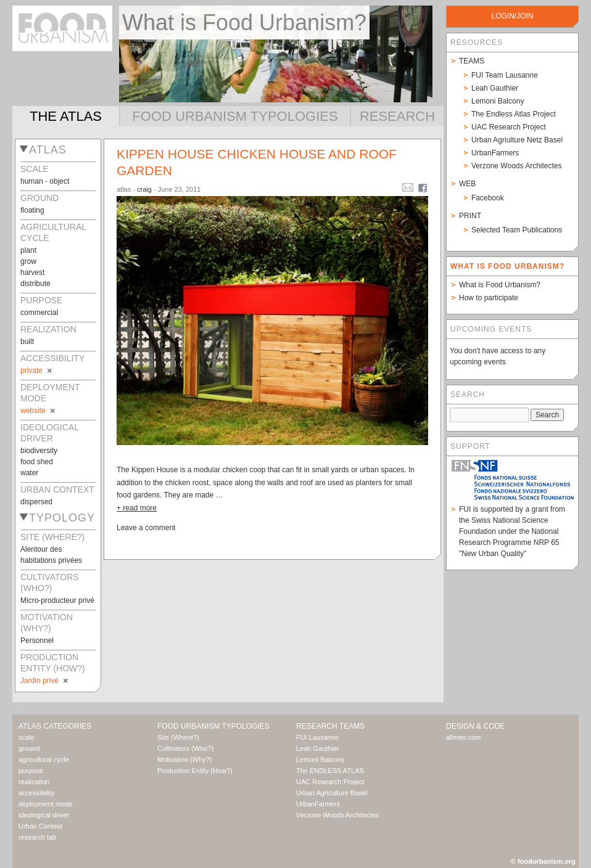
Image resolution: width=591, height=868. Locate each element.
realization (34, 782)
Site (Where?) (178, 737)
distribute (35, 284)
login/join (512, 16)
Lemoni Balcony (498, 101)
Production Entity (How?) (195, 771)
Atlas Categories (55, 726)
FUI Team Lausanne (505, 75)
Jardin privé (45, 681)
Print (470, 216)
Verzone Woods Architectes (517, 166)
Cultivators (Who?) (185, 748)
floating (32, 210)
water (29, 473)
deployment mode (45, 804)
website (39, 411)
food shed (37, 462)
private (37, 371)
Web (467, 184)
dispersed (36, 502)
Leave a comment (146, 528)
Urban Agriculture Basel (332, 793)
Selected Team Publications (517, 230)
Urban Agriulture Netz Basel (517, 140)
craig (144, 189)
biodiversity (39, 451)
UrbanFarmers (495, 153)
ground (29, 748)
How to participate (489, 298)
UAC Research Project (509, 127)
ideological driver (44, 815)
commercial (39, 313)
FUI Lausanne (317, 737)
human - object (45, 181)
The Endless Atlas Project (514, 114)
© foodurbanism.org (543, 861)
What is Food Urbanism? (500, 285)
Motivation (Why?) (185, 759)
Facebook (488, 198)
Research (397, 116)
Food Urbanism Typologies (235, 116)
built (27, 342)
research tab (37, 837)
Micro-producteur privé (57, 600)
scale (27, 737)
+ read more (137, 508)
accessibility (37, 793)
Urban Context (40, 826)
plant (28, 250)
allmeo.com (463, 737)
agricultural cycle (44, 759)
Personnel (37, 641)
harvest (32, 272)
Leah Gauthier (495, 88)
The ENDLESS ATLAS (330, 771)
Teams (472, 61)
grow (28, 261)
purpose (31, 771)
